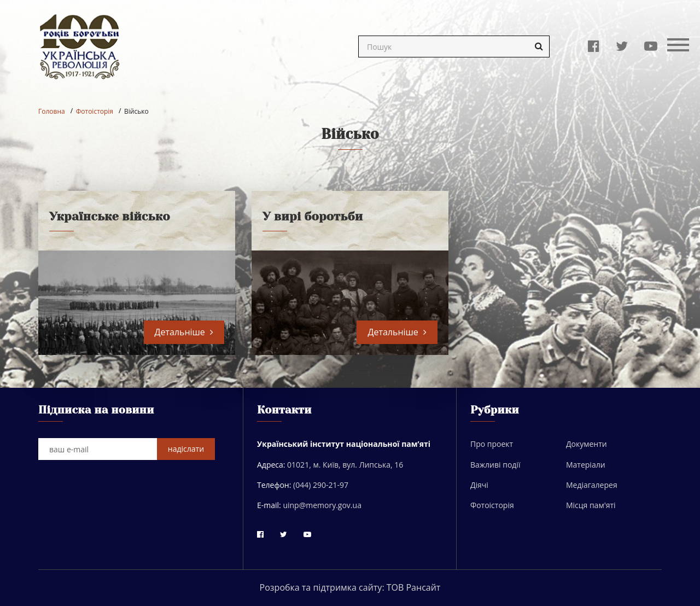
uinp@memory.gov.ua (322, 505)
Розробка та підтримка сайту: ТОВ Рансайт (350, 587)
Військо (136, 111)
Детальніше (184, 332)
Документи (587, 444)
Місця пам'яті (591, 505)
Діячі (479, 485)
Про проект (492, 444)
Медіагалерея (592, 485)
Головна (52, 111)
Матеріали (586, 465)
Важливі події (495, 465)
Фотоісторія (95, 111)
